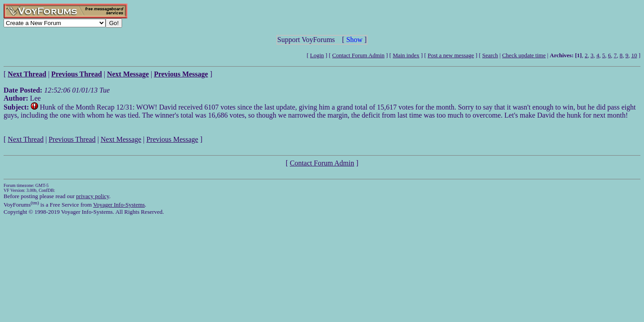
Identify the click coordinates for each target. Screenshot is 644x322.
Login (317, 55)
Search (490, 55)
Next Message (121, 139)
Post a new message (451, 55)
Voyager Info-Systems (119, 205)
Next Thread (25, 139)
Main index (406, 55)
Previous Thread (72, 139)
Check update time (524, 55)
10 (634, 55)
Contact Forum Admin (358, 55)
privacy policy (93, 196)
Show (354, 40)
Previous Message (172, 139)
